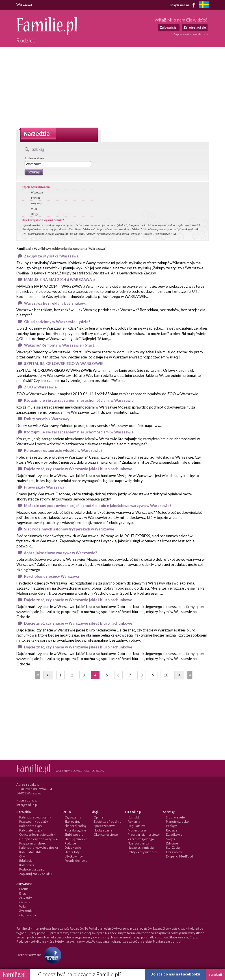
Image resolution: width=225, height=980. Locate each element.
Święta (171, 839)
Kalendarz (27, 865)
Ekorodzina (73, 821)
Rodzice (70, 843)
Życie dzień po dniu (108, 821)
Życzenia (26, 911)
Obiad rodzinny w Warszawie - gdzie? (57, 322)
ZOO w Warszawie (40, 387)
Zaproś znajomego (141, 839)
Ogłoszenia (73, 817)
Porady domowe (76, 860)
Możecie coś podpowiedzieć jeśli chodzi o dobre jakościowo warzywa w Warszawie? (98, 506)
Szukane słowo (34, 158)
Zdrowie (172, 843)
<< (37, 675)
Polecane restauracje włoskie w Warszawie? (63, 450)
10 (166, 675)
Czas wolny (174, 852)
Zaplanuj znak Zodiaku (35, 874)
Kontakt (133, 817)
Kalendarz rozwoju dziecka (39, 847)
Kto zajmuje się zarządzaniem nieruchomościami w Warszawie (79, 400)
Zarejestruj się (195, 27)
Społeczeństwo (104, 826)
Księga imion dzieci (33, 843)
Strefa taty (72, 852)
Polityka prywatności (142, 852)
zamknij (215, 974)
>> (189, 675)
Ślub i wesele (74, 834)
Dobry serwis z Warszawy (47, 419)
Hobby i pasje (103, 830)
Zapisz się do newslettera (191, 34)
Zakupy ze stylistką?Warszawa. (52, 256)
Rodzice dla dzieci (32, 869)
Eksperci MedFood (179, 856)
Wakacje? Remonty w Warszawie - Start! (60, 345)
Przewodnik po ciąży (34, 821)
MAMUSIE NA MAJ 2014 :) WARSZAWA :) (59, 280)
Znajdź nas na (183, 5)
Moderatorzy (137, 830)
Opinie (99, 817)
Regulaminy (136, 826)
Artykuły (36, 203)
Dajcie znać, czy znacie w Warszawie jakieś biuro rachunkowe (78, 469)
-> (179, 675)
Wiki (34, 209)
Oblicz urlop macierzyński (38, 834)
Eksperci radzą (75, 826)
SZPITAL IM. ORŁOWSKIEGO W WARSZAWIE (64, 364)
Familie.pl (24, 249)
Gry (22, 856)
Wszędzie (37, 192)
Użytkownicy (74, 856)
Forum (35, 198)
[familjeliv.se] (204, 5)
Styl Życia (173, 847)
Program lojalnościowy (144, 834)
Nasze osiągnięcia (141, 847)
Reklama (134, 821)
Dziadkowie (73, 847)
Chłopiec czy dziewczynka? (39, 839)
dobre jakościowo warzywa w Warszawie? (60, 553)
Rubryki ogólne (75, 830)
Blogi (34, 214)
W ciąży (171, 826)
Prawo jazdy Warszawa (44, 487)
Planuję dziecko (76, 839)
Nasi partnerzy (139, 843)
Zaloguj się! (169, 27)
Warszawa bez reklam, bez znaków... (56, 303)
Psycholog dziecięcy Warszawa (51, 576)
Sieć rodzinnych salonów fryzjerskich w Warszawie (69, 529)
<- (48, 675)
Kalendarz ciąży (31, 826)
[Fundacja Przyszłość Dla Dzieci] (51, 955)
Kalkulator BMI (30, 852)
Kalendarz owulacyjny (35, 817)
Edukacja (26, 860)
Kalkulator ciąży (31, 830)
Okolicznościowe (106, 834)
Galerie (25, 902)
